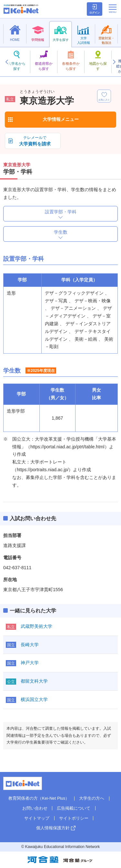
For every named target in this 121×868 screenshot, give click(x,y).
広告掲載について (74, 808)
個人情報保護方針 (53, 828)
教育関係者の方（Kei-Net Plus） (39, 798)
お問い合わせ (35, 808)
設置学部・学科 (61, 212)
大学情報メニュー (61, 119)
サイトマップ (37, 818)
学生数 (61, 232)
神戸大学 (30, 663)
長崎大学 (30, 645)
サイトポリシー (74, 818)
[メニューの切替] (113, 9)
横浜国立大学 (34, 699)
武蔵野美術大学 (36, 626)
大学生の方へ (92, 798)
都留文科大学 (34, 681)
